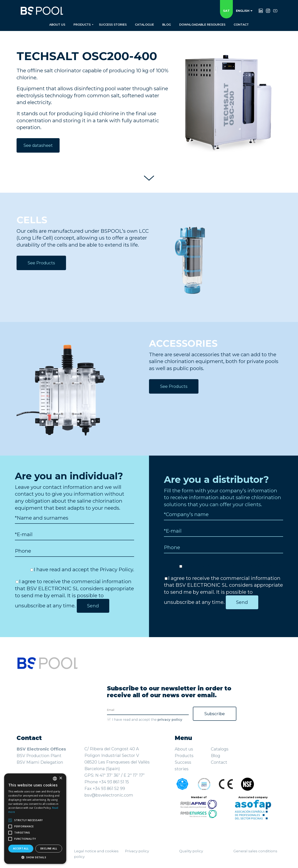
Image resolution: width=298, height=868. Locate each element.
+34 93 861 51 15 (114, 782)
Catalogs (220, 749)
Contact (219, 762)
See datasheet (38, 145)
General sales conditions (255, 851)
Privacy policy (137, 851)
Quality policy (191, 851)
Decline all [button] (49, 848)
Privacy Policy (116, 569)
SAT (226, 11)
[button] (35, 857)
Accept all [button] (21, 848)
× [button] (61, 778)
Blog (216, 756)
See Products (41, 263)
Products (184, 756)
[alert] (35, 819)
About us (184, 749)
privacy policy (170, 720)
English (244, 11)
